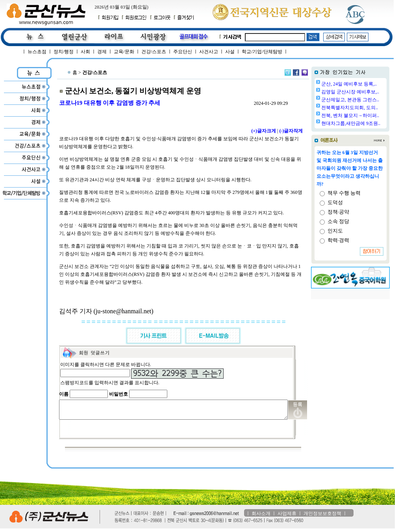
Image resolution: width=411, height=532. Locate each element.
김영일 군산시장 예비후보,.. (370, 92)
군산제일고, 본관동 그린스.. (370, 100)
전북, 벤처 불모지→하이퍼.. (370, 115)
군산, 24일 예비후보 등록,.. (369, 84)
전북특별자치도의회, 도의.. (370, 108)
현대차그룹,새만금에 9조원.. (371, 123)
